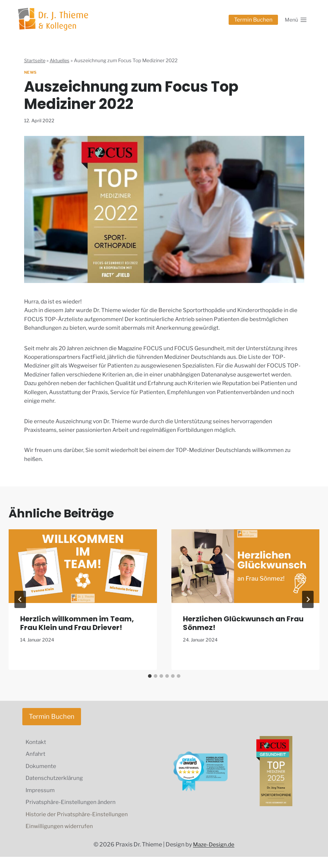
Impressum (41, 800)
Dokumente (42, 774)
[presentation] (83, 572)
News (31, 72)
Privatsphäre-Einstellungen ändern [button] (72, 812)
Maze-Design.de (214, 856)
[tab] (150, 682)
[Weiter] (308, 606)
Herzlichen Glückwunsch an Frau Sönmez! (243, 630)
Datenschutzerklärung (56, 787)
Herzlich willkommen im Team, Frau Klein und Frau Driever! (77, 630)
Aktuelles (62, 60)
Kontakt (37, 749)
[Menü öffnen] (296, 20)
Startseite (35, 60)
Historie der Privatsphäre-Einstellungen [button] (78, 825)
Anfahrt (36, 761)
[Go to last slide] (20, 606)
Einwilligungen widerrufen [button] (60, 837)
